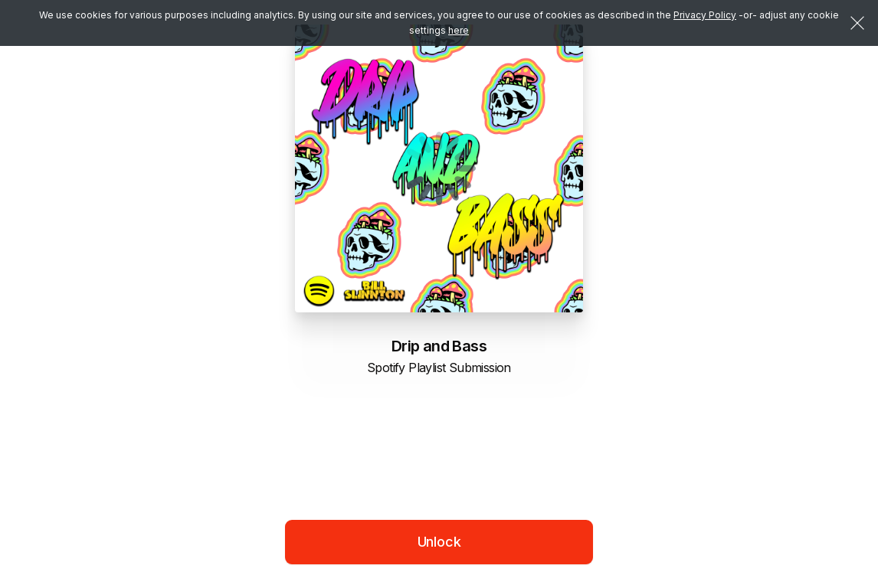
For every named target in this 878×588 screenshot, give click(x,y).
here (459, 30)
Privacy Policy (705, 15)
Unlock (439, 542)
